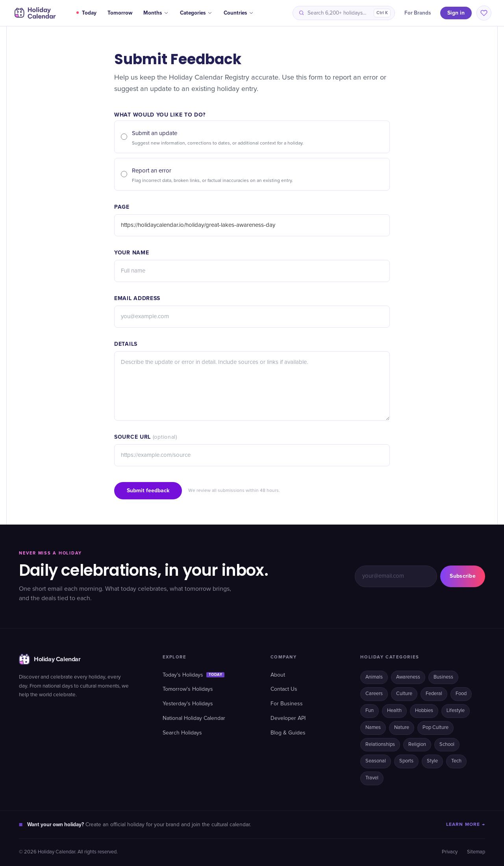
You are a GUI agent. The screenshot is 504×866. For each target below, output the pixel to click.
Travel (372, 778)
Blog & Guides (288, 733)
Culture (404, 694)
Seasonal (376, 761)
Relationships (380, 745)
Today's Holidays (194, 675)
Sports (406, 761)
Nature (402, 728)
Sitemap (476, 852)
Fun (370, 711)
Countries (239, 13)
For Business (287, 704)
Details (126, 344)
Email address (137, 298)
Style (432, 761)
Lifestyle (456, 711)
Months (156, 13)
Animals (374, 677)
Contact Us (284, 689)
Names (373, 728)
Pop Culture (435, 728)
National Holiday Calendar (194, 718)
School (447, 745)
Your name (132, 253)
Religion (417, 745)
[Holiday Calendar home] (34, 13)
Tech (456, 761)
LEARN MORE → (466, 824)
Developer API (288, 718)
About (278, 675)
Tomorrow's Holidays (188, 689)
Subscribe (463, 576)
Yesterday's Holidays (188, 704)
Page (122, 207)
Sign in (456, 13)
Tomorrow (120, 13)
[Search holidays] (344, 13)
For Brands (418, 13)
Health (394, 711)
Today (86, 13)
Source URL (146, 437)
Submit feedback (148, 490)
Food (461, 694)
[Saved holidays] (484, 13)
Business (443, 677)
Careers (374, 694)
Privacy (450, 852)
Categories (196, 13)
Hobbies (424, 711)
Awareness (408, 677)
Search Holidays (182, 733)
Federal (434, 694)
